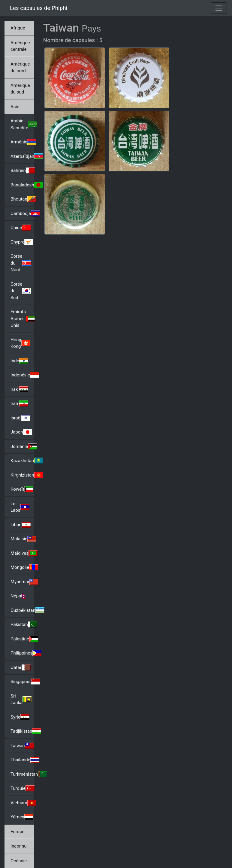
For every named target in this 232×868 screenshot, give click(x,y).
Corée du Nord (21, 263)
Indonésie (22, 375)
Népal (21, 596)
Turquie (22, 788)
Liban (21, 525)
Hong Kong (20, 343)
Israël (20, 418)
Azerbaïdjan (22, 156)
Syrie (20, 717)
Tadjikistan (22, 731)
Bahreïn (22, 170)
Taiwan (22, 746)
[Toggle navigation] (219, 8)
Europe (18, 832)
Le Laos (20, 507)
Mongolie (22, 567)
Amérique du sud (20, 89)
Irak (19, 389)
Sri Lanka (21, 699)
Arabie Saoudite (22, 124)
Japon (21, 432)
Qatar (21, 667)
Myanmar (22, 582)
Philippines (22, 653)
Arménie (22, 142)
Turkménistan (22, 774)
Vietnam (22, 803)
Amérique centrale (20, 46)
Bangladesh (22, 185)
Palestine (22, 639)
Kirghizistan (22, 475)
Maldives (22, 553)
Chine (21, 228)
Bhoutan (22, 199)
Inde (19, 361)
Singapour (22, 682)
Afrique (18, 28)
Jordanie (22, 446)
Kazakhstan (22, 461)
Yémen (22, 817)
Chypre (22, 242)
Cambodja (22, 213)
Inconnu (19, 846)
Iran (19, 403)
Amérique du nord (20, 67)
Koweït (22, 489)
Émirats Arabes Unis (22, 319)
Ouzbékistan (22, 610)
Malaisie (22, 539)
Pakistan (22, 624)
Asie (15, 107)
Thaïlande (22, 760)
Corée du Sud (21, 291)
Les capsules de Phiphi (39, 8)
